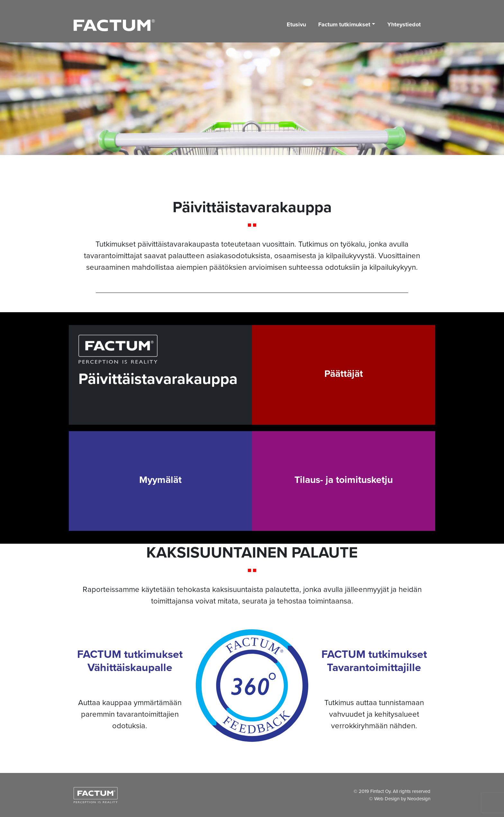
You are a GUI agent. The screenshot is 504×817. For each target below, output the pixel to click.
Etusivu (296, 24)
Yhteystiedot (404, 24)
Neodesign (419, 799)
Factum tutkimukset (344, 24)
